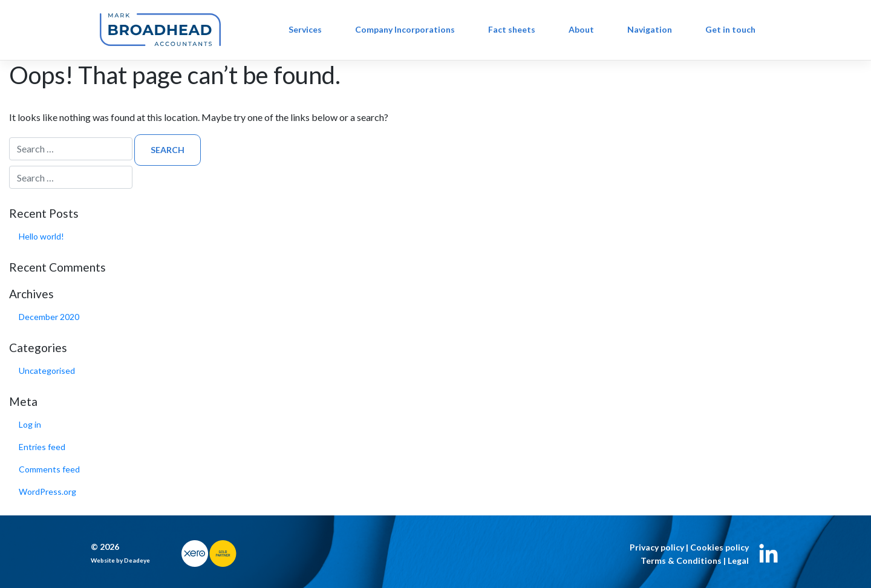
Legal (738, 560)
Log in (30, 424)
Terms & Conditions (681, 560)
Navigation (650, 29)
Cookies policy (719, 547)
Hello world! (41, 236)
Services (305, 29)
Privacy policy (657, 547)
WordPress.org (47, 492)
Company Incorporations (405, 29)
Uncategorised (47, 371)
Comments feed (49, 469)
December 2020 (49, 317)
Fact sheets (512, 29)
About (581, 29)
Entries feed (42, 447)
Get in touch (730, 29)
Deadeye (137, 560)
